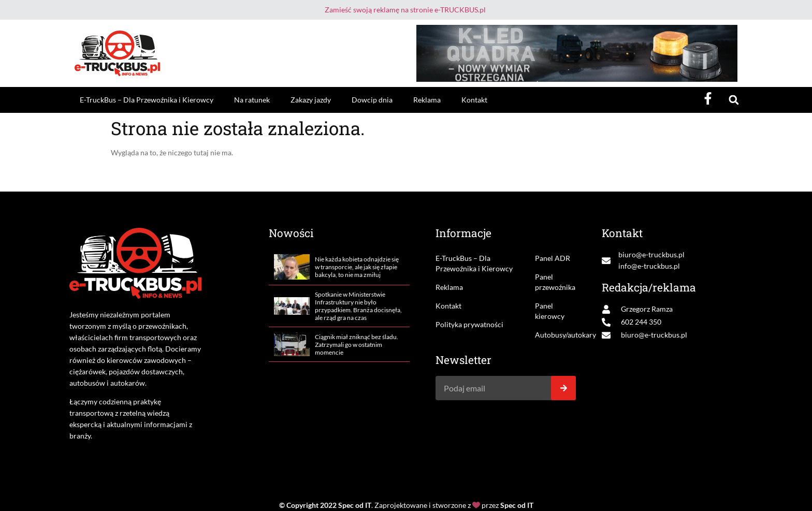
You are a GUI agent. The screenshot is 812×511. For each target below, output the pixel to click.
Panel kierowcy (550, 311)
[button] (734, 100)
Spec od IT (355, 505)
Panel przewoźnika (555, 282)
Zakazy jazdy (311, 100)
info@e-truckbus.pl (649, 266)
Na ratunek (252, 100)
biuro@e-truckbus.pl (651, 254)
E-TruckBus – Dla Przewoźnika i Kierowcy (147, 100)
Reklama (427, 100)
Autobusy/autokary (555, 335)
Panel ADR (553, 258)
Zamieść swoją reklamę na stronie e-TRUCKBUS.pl (405, 10)
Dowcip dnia (372, 100)
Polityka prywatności (469, 324)
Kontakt (474, 100)
